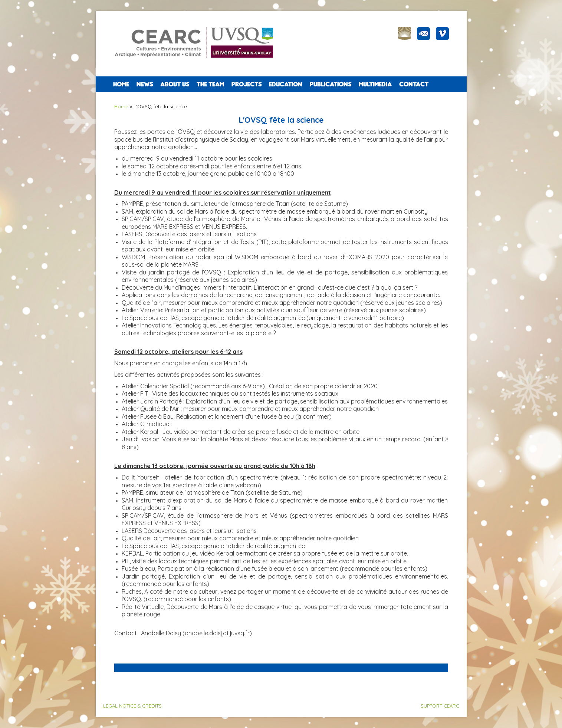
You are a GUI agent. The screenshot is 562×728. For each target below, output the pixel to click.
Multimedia (375, 84)
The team (210, 84)
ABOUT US (175, 84)
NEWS (145, 84)
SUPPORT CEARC (440, 706)
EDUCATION (286, 84)
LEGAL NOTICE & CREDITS (132, 706)
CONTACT (414, 84)
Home (121, 84)
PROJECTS (247, 84)
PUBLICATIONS (331, 84)
